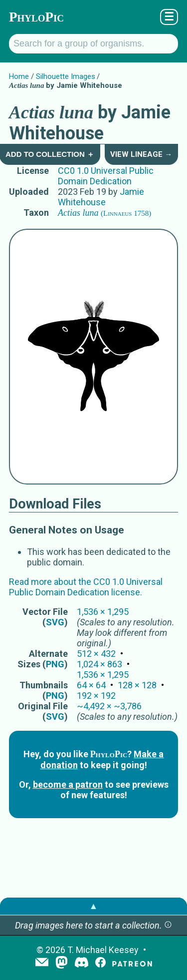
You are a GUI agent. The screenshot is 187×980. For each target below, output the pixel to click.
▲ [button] (94, 906)
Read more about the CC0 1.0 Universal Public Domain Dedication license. (86, 587)
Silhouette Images (66, 76)
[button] (168, 925)
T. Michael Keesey (103, 950)
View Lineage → (141, 154)
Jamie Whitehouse (101, 197)
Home (19, 76)
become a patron (68, 784)
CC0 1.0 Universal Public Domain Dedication (106, 176)
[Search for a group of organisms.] (93, 44)
